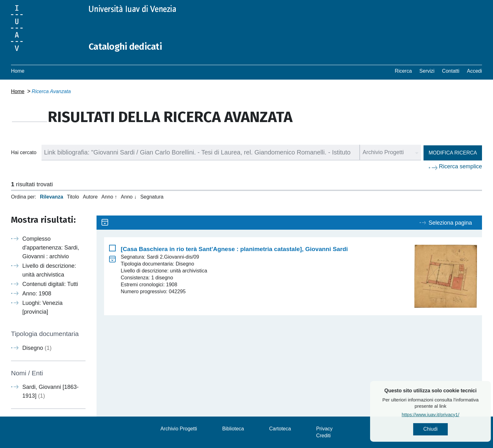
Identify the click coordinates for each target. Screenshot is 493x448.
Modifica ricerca (453, 153)
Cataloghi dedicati (126, 47)
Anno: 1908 (37, 294)
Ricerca (403, 71)
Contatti (451, 71)
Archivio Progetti (179, 429)
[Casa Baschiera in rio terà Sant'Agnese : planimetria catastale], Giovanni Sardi (234, 249)
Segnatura (152, 197)
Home (18, 71)
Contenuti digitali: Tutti (50, 284)
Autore (90, 197)
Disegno (37, 348)
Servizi (427, 71)
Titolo (73, 197)
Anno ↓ (129, 197)
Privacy (324, 429)
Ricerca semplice (460, 166)
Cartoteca (280, 429)
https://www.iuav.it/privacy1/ (443, 415)
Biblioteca (233, 429)
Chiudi (443, 429)
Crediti (323, 436)
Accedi (474, 71)
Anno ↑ (109, 197)
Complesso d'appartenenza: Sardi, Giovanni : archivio (51, 248)
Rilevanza (52, 197)
